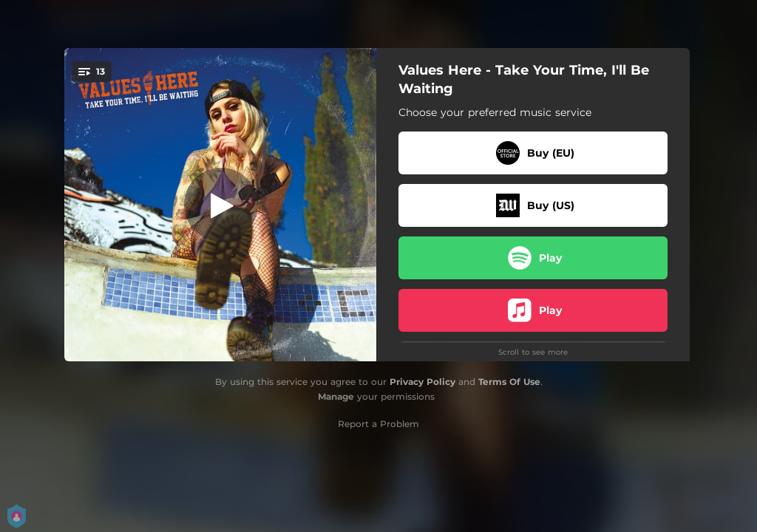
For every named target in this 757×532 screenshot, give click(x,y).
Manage (336, 396)
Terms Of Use (509, 382)
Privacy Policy (422, 382)
